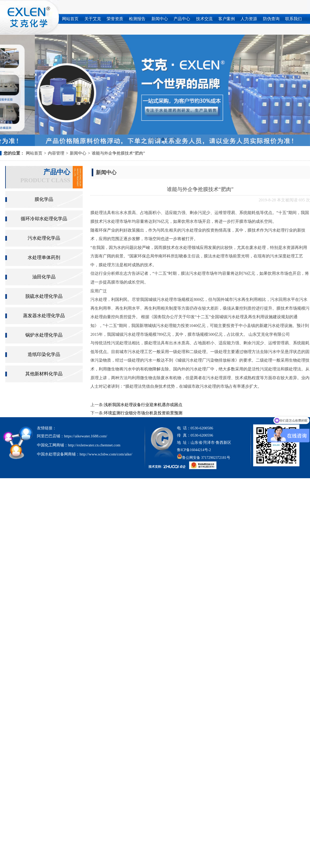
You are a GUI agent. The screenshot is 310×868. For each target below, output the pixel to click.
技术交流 (204, 19)
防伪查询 (271, 19)
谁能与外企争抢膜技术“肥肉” (118, 153)
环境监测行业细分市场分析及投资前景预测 (143, 413)
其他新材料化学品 (44, 374)
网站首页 (70, 19)
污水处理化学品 (44, 238)
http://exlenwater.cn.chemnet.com (94, 445)
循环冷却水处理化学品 (44, 219)
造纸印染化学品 (44, 354)
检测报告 (137, 19)
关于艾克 (93, 19)
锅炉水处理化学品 (44, 335)
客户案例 (227, 19)
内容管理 (56, 153)
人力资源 (249, 19)
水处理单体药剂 (44, 257)
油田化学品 (44, 277)
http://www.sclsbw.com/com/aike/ (106, 454)
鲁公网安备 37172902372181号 (204, 458)
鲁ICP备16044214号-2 (194, 450)
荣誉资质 (115, 19)
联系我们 (293, 19)
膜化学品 (44, 199)
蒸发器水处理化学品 (44, 316)
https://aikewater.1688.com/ (86, 436)
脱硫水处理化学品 (44, 296)
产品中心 (182, 19)
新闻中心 (160, 19)
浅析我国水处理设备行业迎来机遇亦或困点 (143, 405)
